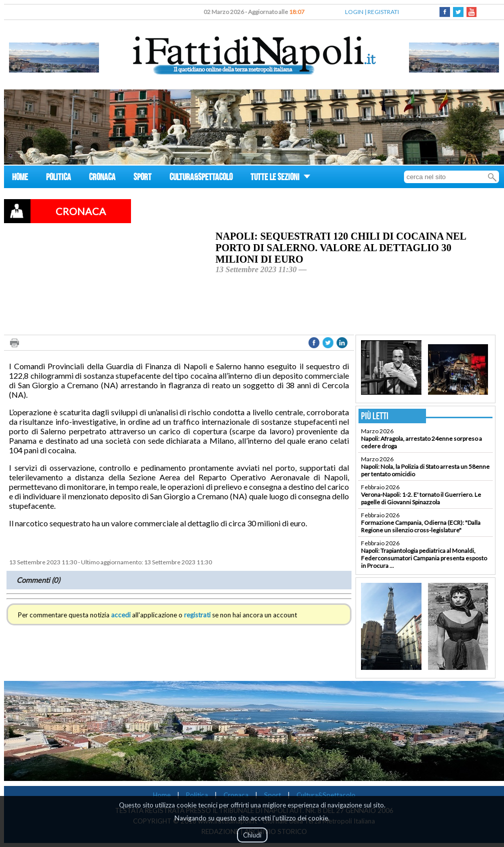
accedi (121, 615)
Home (162, 795)
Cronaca (236, 795)
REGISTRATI (383, 12)
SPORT (142, 178)
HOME (20, 178)
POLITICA (58, 178)
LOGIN (354, 12)
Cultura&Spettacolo (326, 795)
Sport (272, 795)
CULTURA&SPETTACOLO (201, 178)
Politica (197, 795)
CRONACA (102, 178)
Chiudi (252, 835)
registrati (197, 615)
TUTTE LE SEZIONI (280, 178)
